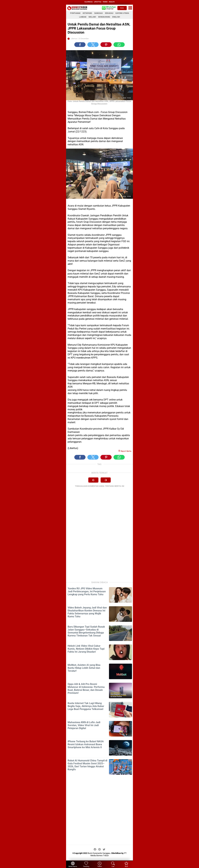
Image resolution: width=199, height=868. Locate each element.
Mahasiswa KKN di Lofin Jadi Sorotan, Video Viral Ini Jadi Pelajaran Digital (84, 725)
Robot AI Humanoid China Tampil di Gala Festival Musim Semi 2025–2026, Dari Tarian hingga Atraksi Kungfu (87, 765)
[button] (80, 45)
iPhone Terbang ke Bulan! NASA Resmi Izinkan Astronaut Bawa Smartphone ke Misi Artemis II (86, 744)
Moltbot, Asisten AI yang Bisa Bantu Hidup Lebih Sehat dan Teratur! (84, 668)
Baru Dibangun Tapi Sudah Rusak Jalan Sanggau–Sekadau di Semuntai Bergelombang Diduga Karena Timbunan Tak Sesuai (86, 631)
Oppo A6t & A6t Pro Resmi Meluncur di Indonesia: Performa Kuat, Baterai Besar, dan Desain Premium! (86, 688)
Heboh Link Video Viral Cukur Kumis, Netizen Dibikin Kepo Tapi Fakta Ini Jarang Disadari (86, 649)
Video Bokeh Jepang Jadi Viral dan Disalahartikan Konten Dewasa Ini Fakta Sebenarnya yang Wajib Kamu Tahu (87, 612)
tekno (105, 2)
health (112, 2)
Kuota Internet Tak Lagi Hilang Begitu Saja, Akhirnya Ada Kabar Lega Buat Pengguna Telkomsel (86, 706)
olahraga (89, 2)
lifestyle (98, 2)
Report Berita (125, 451)
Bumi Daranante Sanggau (99, 853)
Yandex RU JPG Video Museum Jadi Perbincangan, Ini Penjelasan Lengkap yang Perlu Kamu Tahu (87, 591)
